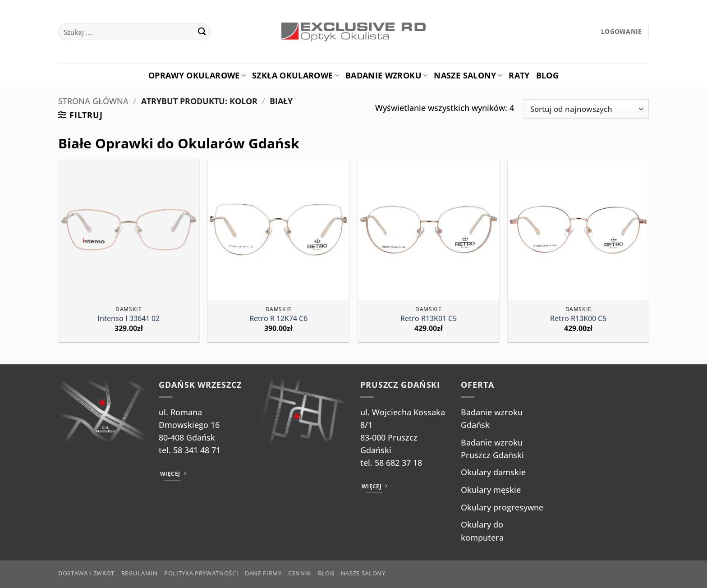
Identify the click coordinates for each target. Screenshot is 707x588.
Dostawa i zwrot (86, 573)
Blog (547, 75)
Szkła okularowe (296, 75)
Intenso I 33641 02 (129, 319)
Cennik (300, 573)
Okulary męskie (491, 490)
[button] (622, 32)
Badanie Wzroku (386, 75)
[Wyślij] (202, 32)
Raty (519, 75)
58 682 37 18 (398, 463)
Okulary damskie (493, 472)
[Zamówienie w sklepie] (586, 109)
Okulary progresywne (502, 507)
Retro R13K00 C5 (578, 319)
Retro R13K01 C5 (429, 319)
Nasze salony (468, 75)
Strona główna (93, 101)
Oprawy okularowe (197, 75)
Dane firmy (263, 573)
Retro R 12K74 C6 (278, 319)
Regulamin (140, 573)
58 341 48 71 (197, 450)
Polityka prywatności (201, 573)
